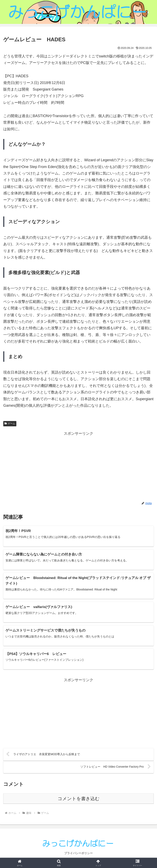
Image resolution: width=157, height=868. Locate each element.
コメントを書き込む (79, 800)
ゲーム (10, 423)
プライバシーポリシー (78, 855)
